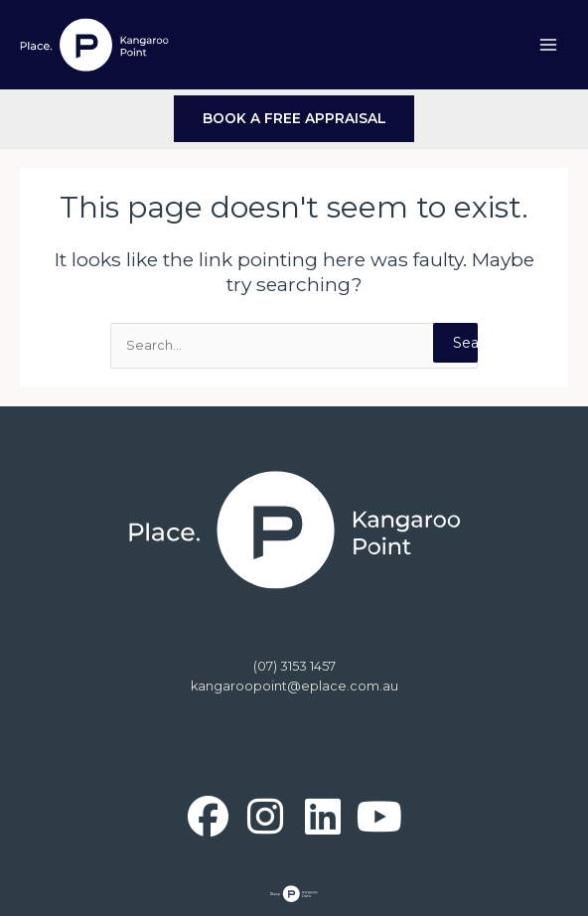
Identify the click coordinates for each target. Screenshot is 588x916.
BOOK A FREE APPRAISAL (294, 118)
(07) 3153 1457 (294, 666)
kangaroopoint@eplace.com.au (294, 686)
